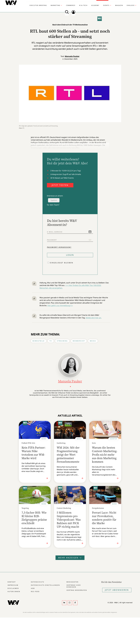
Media (93, 341)
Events (106, 5)
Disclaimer (13, 588)
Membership (79, 341)
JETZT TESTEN (60, 185)
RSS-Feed (35, 592)
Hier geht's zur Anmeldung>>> (60, 305)
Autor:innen (14, 592)
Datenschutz (38, 582)
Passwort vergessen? (59, 247)
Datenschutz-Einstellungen (45, 585)
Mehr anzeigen (70, 558)
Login (70, 255)
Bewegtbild (39, 341)
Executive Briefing (38, 5)
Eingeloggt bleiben (62, 263)
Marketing (55, 5)
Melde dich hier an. (94, 318)
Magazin (119, 5)
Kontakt (12, 582)
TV (51, 341)
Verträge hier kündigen (74, 586)
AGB (33, 588)
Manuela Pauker (72, 56)
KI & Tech (83, 5)
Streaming (62, 341)
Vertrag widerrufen (77, 590)
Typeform (54, 200)
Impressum (13, 585)
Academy (95, 5)
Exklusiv (131, 5)
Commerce (71, 5)
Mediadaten (72, 582)
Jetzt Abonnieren (117, 590)
